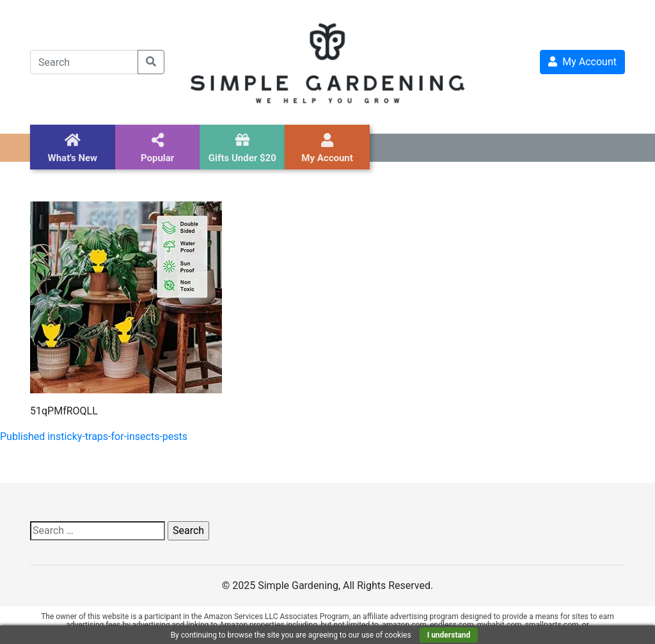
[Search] (84, 62)
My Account (582, 62)
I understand (449, 635)
